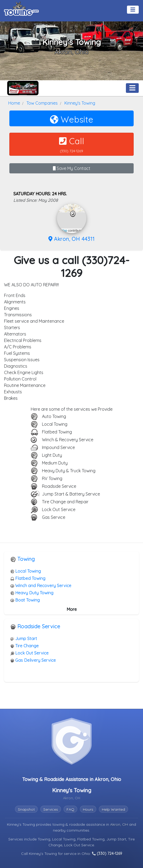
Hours (88, 809)
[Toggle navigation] (133, 10)
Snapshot (26, 809)
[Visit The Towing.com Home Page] (21, 8)
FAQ (70, 809)
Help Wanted (113, 809)
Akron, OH (120, 824)
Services (51, 809)
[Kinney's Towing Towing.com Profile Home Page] (23, 88)
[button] (73, 214)
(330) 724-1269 (107, 854)
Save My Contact (72, 168)
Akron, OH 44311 (71, 239)
